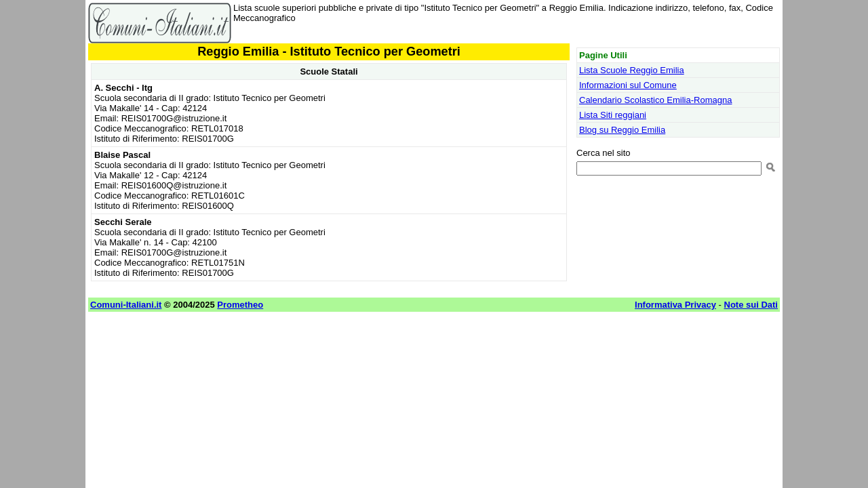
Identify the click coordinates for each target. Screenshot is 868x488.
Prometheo (240, 305)
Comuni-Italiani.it (126, 305)
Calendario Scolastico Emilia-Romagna (655, 100)
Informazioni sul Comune (628, 85)
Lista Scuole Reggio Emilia (632, 70)
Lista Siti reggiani (613, 115)
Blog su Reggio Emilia (622, 130)
